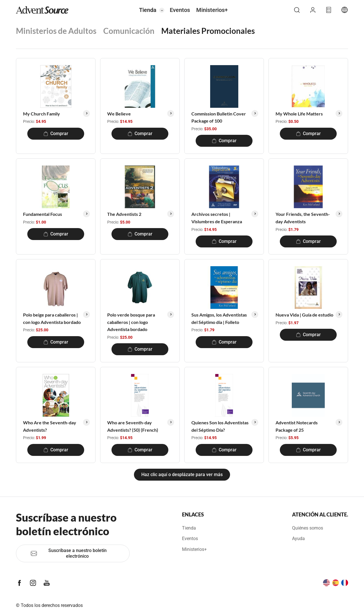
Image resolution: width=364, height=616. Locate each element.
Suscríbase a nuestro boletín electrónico (69, 553)
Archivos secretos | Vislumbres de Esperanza (217, 218)
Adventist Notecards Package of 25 (297, 426)
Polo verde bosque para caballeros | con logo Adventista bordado (131, 322)
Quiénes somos (308, 528)
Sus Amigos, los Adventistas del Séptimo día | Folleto (219, 318)
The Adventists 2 (124, 214)
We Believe (119, 114)
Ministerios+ (212, 10)
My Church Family (42, 114)
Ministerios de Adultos (56, 31)
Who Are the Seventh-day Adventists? (50, 426)
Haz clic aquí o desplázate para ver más (182, 475)
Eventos (180, 10)
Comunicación (129, 31)
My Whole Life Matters (299, 114)
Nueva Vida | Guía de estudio (304, 315)
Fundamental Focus (43, 214)
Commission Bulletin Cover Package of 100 (219, 117)
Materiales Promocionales (208, 31)
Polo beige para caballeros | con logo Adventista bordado (52, 318)
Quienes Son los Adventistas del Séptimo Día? (220, 426)
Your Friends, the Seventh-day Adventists (303, 218)
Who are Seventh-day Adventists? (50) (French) (133, 426)
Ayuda (298, 539)
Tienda (148, 10)
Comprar (56, 134)
